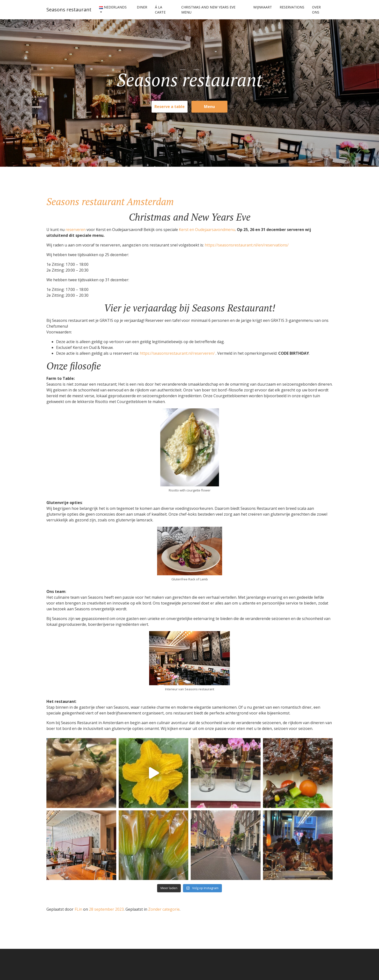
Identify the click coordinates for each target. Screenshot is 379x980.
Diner (142, 7)
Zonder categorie (164, 909)
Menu (209, 107)
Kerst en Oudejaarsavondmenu (207, 230)
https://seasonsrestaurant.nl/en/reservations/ (247, 245)
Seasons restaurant (69, 10)
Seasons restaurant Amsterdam (110, 201)
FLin (78, 909)
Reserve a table (170, 107)
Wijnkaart (263, 7)
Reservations (292, 7)
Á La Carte (160, 10)
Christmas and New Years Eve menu (208, 10)
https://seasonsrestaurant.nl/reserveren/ (178, 353)
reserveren (76, 230)
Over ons (316, 10)
